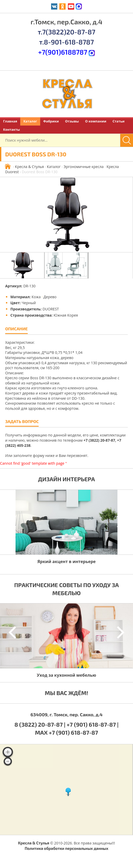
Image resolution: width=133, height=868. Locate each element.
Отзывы (72, 121)
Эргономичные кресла (83, 167)
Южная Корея (66, 315)
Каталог (30, 121)
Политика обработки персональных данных (66, 848)
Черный (29, 303)
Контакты (12, 130)
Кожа (36, 297)
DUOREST (51, 309)
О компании (96, 121)
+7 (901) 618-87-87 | (93, 724)
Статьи (118, 121)
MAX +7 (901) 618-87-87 (66, 732)
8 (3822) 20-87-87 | (41, 724)
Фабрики (51, 121)
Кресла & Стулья (29, 167)
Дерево (50, 297)
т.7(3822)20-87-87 (66, 32)
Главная (10, 121)
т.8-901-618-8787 (66, 42)
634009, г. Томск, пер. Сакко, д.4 (66, 714)
